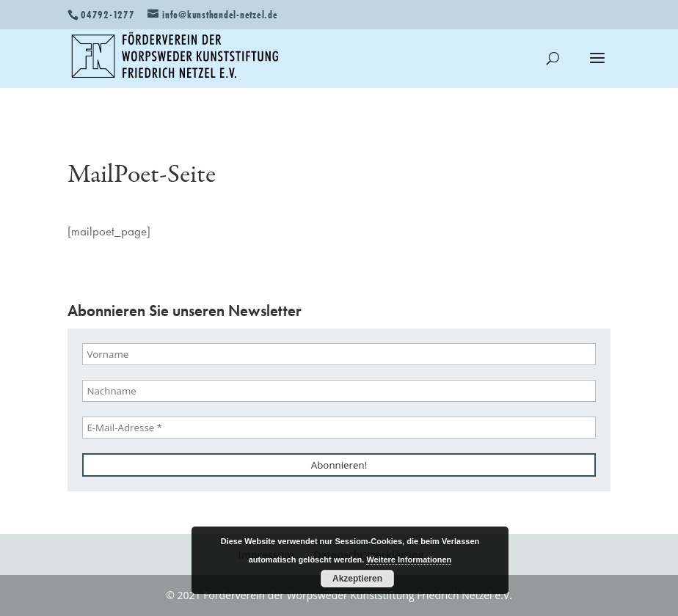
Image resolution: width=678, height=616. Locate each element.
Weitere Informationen (409, 560)
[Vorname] (339, 354)
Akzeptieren (357, 579)
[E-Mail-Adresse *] (339, 428)
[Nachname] (339, 391)
